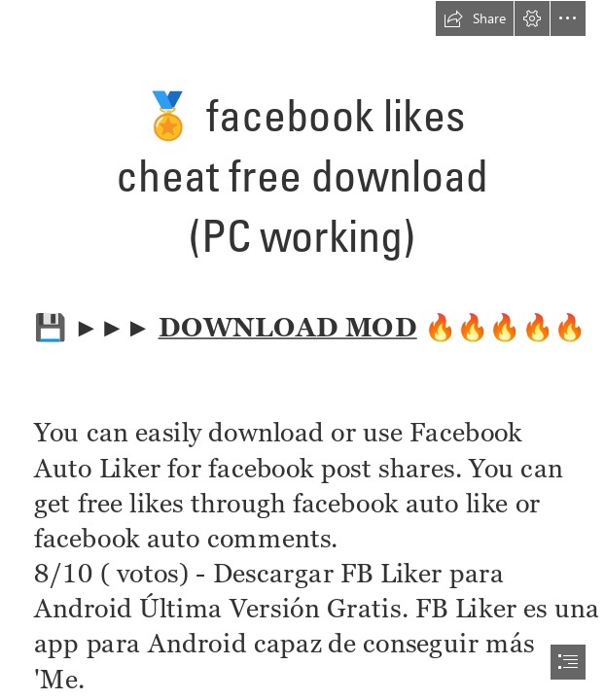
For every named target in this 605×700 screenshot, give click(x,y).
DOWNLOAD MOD (287, 325)
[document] (302, 350)
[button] (475, 18)
